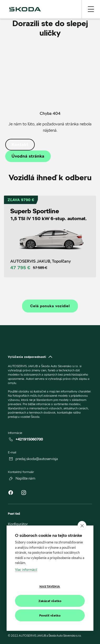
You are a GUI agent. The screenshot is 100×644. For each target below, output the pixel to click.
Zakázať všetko (50, 601)
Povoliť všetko (50, 615)
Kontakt (20, 145)
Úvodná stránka (28, 156)
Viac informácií (26, 570)
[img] (25, 9)
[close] (82, 525)
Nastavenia (50, 586)
